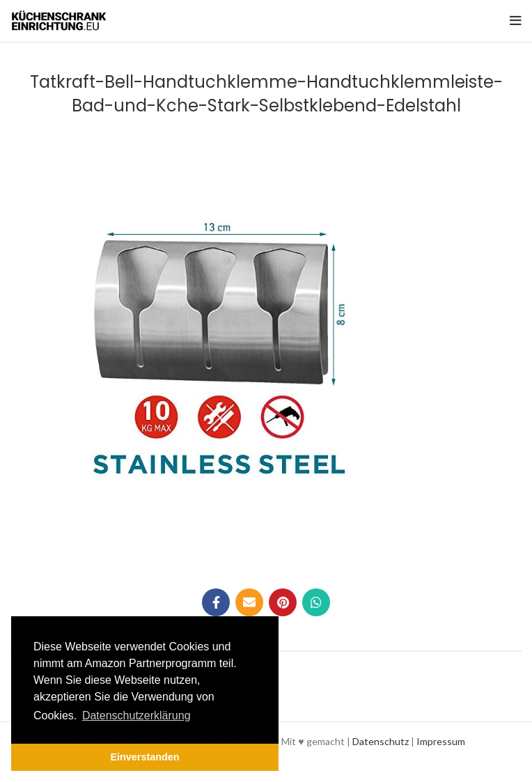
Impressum (441, 741)
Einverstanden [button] (144, 757)
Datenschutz (381, 741)
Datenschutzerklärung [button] (136, 715)
